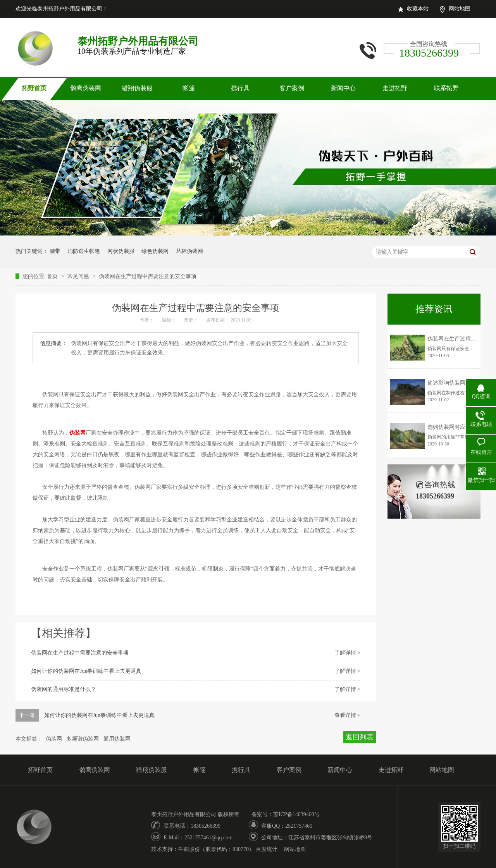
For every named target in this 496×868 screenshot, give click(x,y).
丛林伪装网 (189, 251)
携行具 (240, 88)
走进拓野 (395, 88)
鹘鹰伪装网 (86, 88)
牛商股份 (189, 849)
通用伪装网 (117, 739)
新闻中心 (343, 88)
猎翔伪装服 (137, 88)
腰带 (55, 251)
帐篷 (189, 88)
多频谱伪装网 (83, 739)
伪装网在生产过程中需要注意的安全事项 (148, 276)
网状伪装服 (121, 251)
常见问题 (79, 276)
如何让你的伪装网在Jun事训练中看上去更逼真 (86, 671)
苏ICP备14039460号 (296, 814)
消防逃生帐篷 (84, 251)
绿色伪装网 (155, 251)
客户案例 (292, 88)
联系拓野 (446, 88)
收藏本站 (418, 9)
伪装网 (54, 739)
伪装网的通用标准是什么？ (64, 689)
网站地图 (460, 9)
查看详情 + (347, 715)
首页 (53, 276)
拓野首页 (34, 88)
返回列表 (360, 737)
